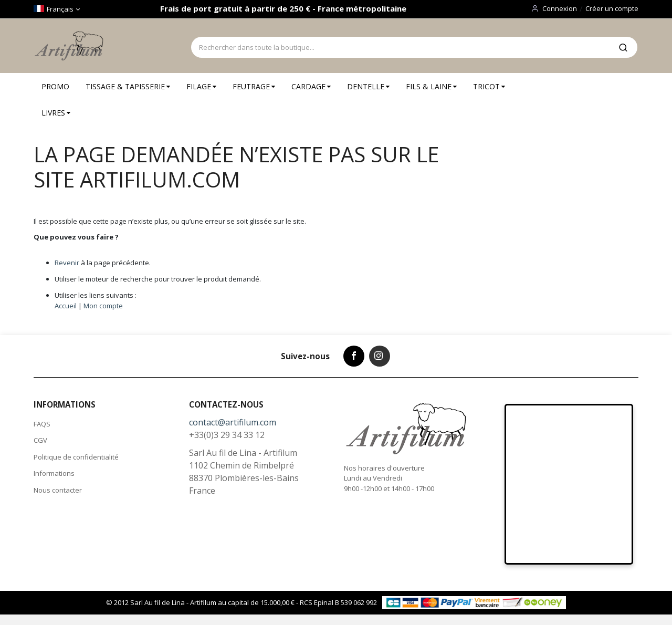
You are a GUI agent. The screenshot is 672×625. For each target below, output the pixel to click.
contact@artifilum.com (233, 422)
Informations (54, 473)
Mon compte (103, 306)
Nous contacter (58, 490)
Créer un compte (612, 8)
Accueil (66, 306)
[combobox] (400, 47)
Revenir (67, 263)
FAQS (42, 424)
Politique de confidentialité (76, 457)
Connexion (560, 8)
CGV (40, 440)
